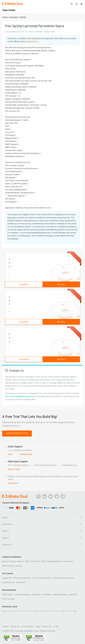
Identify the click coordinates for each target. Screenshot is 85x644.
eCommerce (68, 561)
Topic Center (8, 594)
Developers (47, 594)
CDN (27, 561)
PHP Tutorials (8, 599)
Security (19, 566)
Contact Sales (26, 454)
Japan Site (7, 578)
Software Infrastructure (63, 578)
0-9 (75, 611)
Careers (6, 626)
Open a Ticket (14, 469)
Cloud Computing (23, 594)
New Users (21, 582)
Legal (38, 626)
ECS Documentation (22, 578)
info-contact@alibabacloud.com (20, 396)
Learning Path (9, 582)
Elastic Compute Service (13, 561)
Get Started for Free (17, 433)
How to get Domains (42, 578)
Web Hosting (8, 566)
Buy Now (61, 284)
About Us (15, 626)
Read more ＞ (33, 41)
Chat (10, 454)
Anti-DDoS (35, 561)
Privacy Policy (27, 626)
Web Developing (61, 594)
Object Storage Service (51, 561)
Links (56, 626)
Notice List (47, 626)
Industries (36, 594)
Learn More (24, 284)
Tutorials (73, 594)
